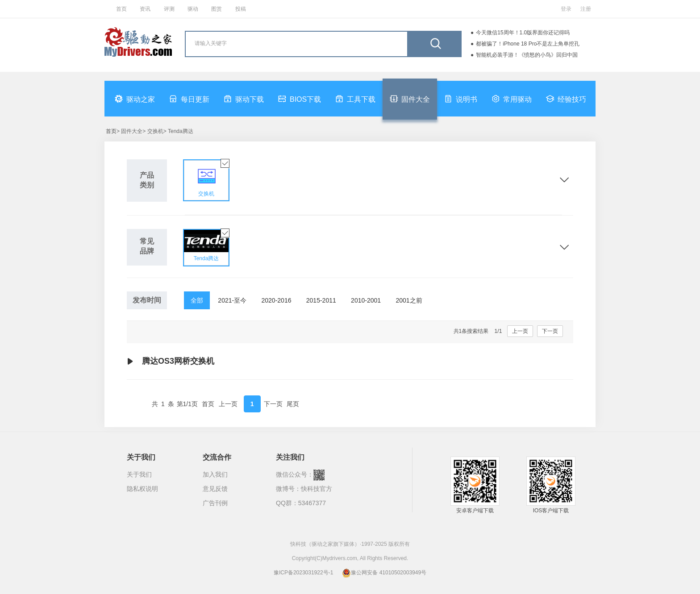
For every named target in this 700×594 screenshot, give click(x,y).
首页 (121, 9)
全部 (197, 300)
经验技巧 (566, 99)
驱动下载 (244, 99)
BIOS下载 (300, 99)
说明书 (461, 99)
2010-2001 (366, 300)
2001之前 (409, 300)
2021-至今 (232, 300)
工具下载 (355, 99)
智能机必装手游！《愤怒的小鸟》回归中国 (527, 55)
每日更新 (189, 99)
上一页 (520, 331)
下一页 (550, 331)
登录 (566, 9)
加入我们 (215, 474)
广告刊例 (215, 503)
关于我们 (139, 474)
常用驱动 (512, 99)
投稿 (241, 9)
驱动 (193, 9)
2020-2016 (277, 300)
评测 (169, 9)
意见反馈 (215, 489)
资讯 (145, 9)
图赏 (217, 9)
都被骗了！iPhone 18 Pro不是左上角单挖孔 (528, 44)
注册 (586, 9)
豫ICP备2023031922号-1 (303, 573)
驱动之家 (135, 99)
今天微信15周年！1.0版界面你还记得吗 (523, 33)
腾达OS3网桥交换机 (171, 361)
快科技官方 (317, 489)
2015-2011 (321, 300)
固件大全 (410, 99)
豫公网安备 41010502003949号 (384, 573)
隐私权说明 (142, 489)
